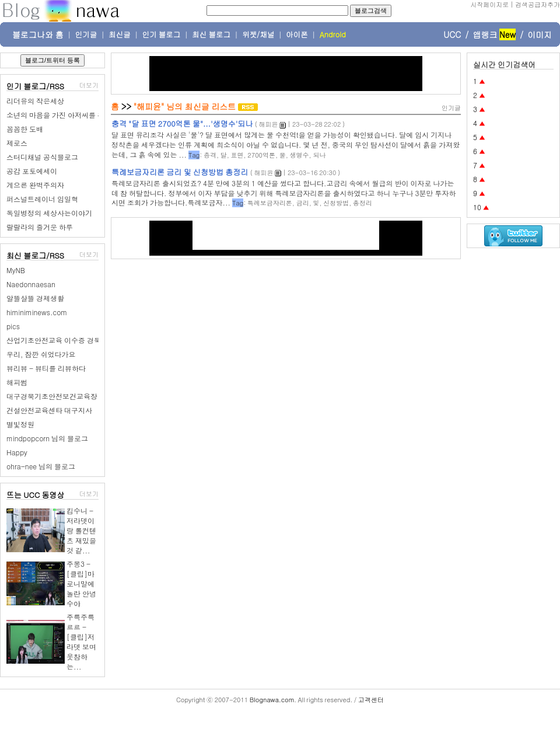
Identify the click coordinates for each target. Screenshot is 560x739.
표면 (237, 155)
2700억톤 (261, 155)
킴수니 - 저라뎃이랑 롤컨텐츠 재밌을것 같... (81, 530)
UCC (452, 34)
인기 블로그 (162, 34)
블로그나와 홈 (38, 34)
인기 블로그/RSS (35, 86)
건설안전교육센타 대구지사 (49, 410)
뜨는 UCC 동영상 (36, 495)
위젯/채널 (258, 34)
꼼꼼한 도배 (25, 129)
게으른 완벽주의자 (35, 185)
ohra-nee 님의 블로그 (41, 466)
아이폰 (297, 34)
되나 (319, 155)
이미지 (540, 34)
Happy (17, 452)
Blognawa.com (272, 700)
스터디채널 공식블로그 (42, 157)
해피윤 (268, 124)
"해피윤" (149, 106)
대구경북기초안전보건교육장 (52, 396)
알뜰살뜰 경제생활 (35, 298)
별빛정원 (20, 424)
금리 (303, 203)
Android (333, 34)
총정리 (363, 203)
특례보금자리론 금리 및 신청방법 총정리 (180, 172)
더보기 (89, 85)
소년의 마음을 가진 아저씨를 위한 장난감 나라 (78, 115)
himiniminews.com (37, 312)
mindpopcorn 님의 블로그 (47, 438)
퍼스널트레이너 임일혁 (42, 199)
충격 (210, 155)
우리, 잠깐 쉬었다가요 (41, 354)
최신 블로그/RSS (35, 255)
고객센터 (371, 700)
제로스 (17, 143)
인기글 (86, 34)
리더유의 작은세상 (35, 101)
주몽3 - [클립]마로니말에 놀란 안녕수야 (81, 583)
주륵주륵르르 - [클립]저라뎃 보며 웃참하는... (81, 642)
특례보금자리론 (270, 203)
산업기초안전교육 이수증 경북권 (57, 340)
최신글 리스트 (211, 106)
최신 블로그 (211, 34)
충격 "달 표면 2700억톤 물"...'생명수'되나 (182, 123)
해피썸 (17, 382)
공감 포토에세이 (32, 171)
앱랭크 (485, 34)
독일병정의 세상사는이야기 (49, 213)
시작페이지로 (489, 4)
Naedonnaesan (31, 284)
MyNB (16, 270)
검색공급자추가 (538, 4)
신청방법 (336, 203)
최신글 (120, 34)
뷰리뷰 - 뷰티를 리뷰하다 (46, 368)
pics (13, 326)
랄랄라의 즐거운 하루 (40, 227)
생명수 (300, 155)
